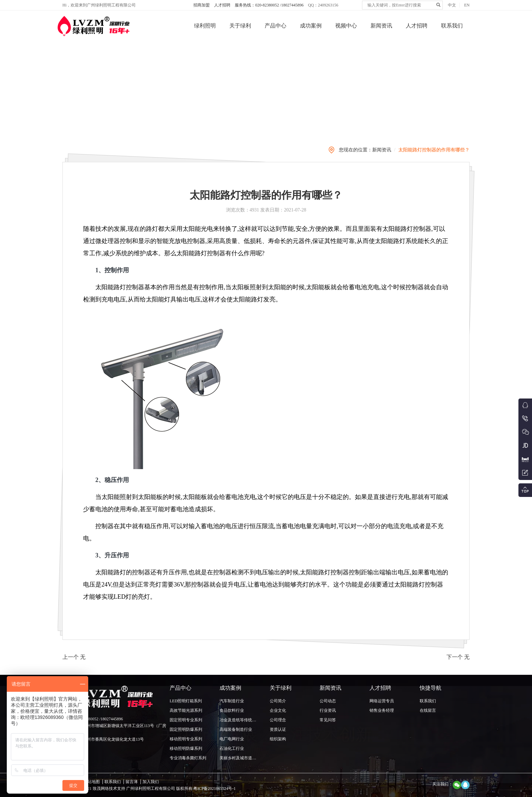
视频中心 (346, 26)
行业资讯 (328, 710)
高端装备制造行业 (236, 729)
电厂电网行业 (232, 739)
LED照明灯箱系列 (186, 701)
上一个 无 (74, 657)
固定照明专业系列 (186, 720)
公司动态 (328, 701)
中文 (452, 5)
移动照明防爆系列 (186, 748)
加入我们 (151, 782)
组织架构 (278, 739)
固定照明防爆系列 (186, 729)
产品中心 (275, 26)
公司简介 (278, 701)
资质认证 (278, 729)
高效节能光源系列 (186, 710)
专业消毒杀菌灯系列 (188, 758)
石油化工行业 (232, 748)
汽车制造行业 (232, 701)
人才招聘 (222, 5)
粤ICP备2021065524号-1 (214, 789)
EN (467, 5)
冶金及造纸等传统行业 (240, 720)
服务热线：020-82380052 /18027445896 (269, 5)
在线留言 (428, 710)
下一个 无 (458, 657)
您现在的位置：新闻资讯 (365, 150)
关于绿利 (240, 26)
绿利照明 (205, 26)
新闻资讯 (381, 26)
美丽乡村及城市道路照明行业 (246, 758)
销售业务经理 (382, 710)
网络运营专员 (382, 701)
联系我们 (452, 26)
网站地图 (92, 782)
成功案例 (311, 26)
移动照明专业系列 (186, 739)
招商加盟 (202, 5)
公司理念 (278, 720)
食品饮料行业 (232, 710)
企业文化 (278, 710)
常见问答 (328, 720)
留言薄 (132, 782)
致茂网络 (101, 789)
